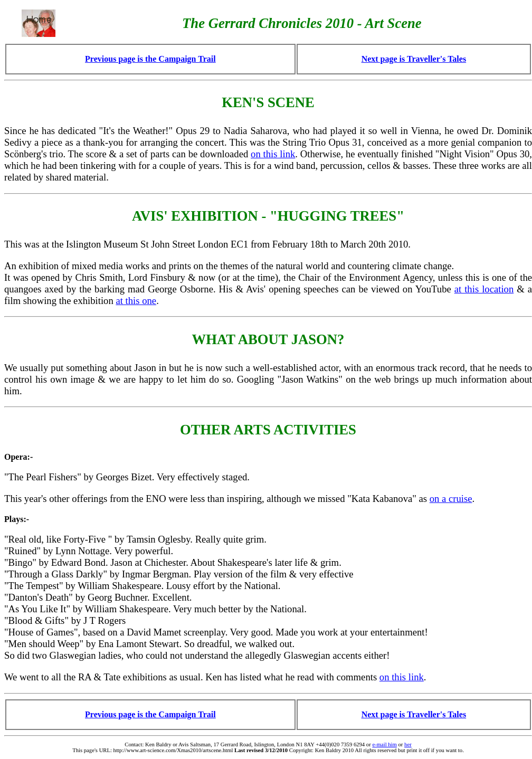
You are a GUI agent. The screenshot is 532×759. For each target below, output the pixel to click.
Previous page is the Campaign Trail (150, 59)
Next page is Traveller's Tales (414, 59)
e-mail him (384, 744)
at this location (484, 289)
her (408, 744)
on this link (273, 154)
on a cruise (451, 499)
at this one (136, 301)
